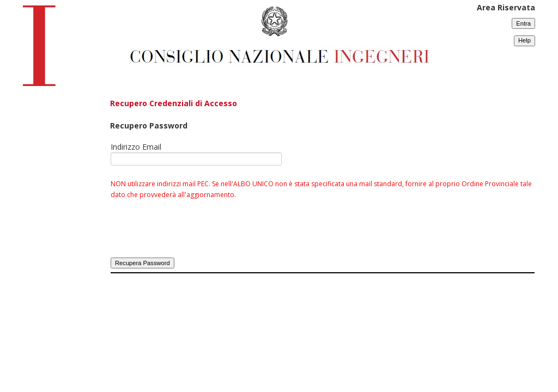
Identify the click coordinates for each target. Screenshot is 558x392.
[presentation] (193, 235)
